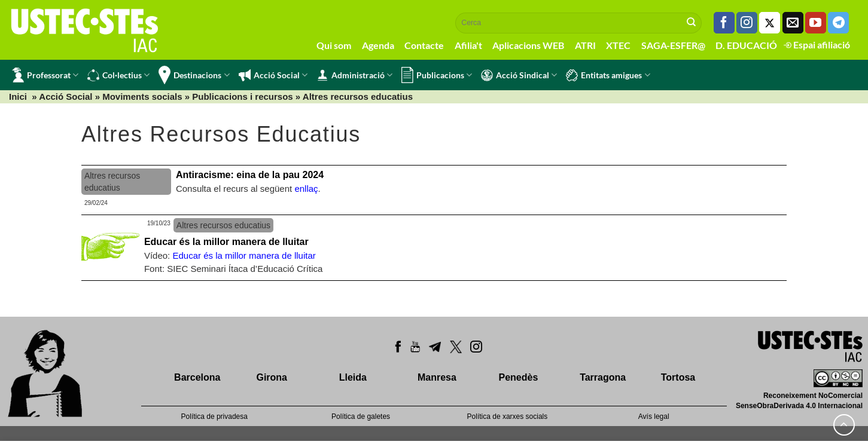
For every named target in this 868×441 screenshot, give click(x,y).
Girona (272, 377)
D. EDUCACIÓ (746, 45)
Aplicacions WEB (528, 45)
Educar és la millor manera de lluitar (226, 242)
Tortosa (678, 377)
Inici (18, 97)
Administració (354, 75)
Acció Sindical (519, 75)
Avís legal (654, 416)
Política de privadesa (214, 416)
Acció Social (273, 75)
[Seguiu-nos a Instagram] (747, 23)
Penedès (519, 377)
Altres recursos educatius (358, 97)
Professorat (45, 75)
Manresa (437, 377)
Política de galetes (361, 416)
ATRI (585, 45)
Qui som (334, 45)
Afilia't (468, 45)
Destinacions (194, 75)
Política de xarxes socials (508, 416)
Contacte (424, 45)
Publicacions (437, 75)
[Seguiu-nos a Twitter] (770, 23)
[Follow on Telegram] (838, 23)
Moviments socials (142, 97)
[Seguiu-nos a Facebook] (724, 23)
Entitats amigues (608, 75)
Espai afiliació (817, 45)
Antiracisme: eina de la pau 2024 (250, 175)
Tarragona (603, 377)
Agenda (378, 45)
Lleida (353, 377)
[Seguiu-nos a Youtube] (816, 23)
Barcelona (197, 377)
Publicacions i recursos (242, 97)
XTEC (618, 45)
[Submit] (692, 23)
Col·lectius (118, 75)
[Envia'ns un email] (793, 23)
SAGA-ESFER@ (673, 45)
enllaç (306, 189)
